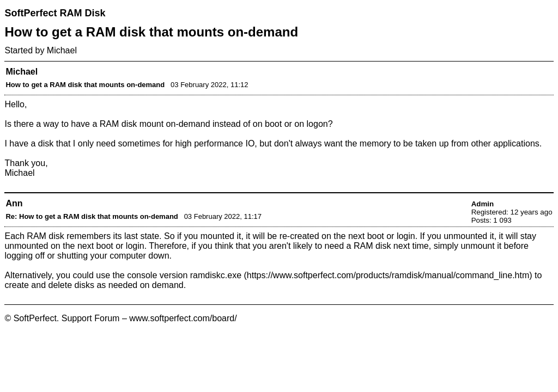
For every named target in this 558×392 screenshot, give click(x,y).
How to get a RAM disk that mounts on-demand (85, 85)
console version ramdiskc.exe (184, 275)
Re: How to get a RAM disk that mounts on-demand (92, 216)
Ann (14, 203)
